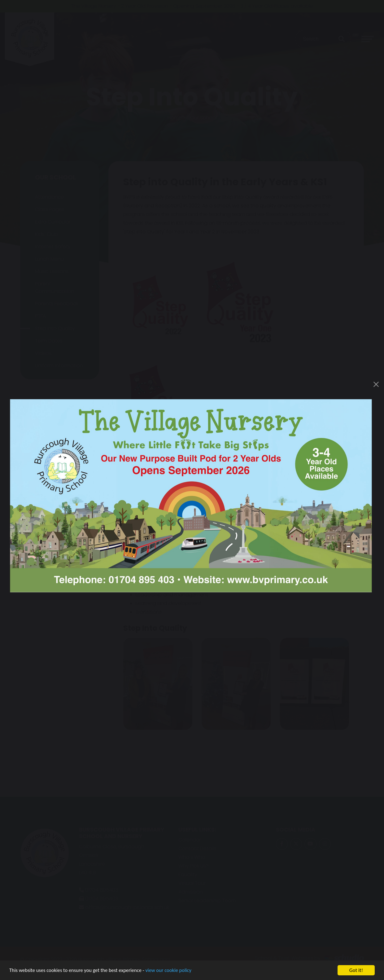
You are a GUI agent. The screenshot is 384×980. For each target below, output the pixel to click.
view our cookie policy (173, 972)
